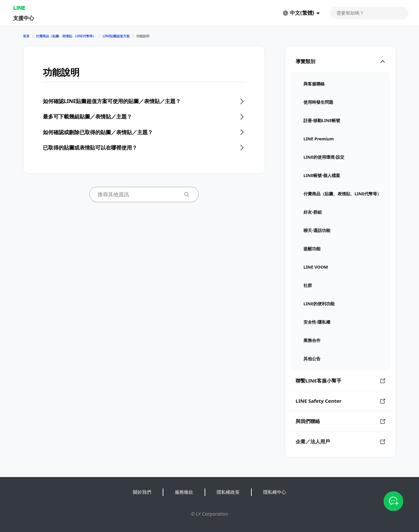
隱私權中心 (275, 492)
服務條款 (184, 492)
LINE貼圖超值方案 (116, 36)
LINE (19, 8)
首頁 (26, 36)
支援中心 (24, 18)
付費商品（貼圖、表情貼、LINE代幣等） (66, 36)
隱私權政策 (228, 492)
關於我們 (142, 492)
